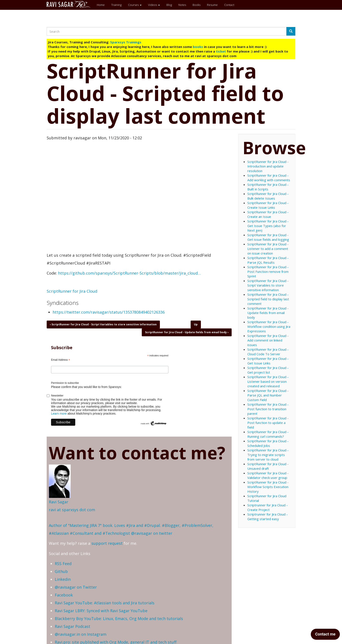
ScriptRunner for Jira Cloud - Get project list (268, 370)
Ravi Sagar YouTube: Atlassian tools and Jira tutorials (105, 603)
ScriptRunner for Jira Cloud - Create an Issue (268, 214)
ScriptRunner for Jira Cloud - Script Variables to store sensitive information (103, 324)
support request (107, 543)
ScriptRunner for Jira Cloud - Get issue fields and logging (268, 237)
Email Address (61, 360)
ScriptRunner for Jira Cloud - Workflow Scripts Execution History (268, 487)
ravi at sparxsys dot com (72, 510)
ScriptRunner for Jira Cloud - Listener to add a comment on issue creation (268, 249)
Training (116, 5)
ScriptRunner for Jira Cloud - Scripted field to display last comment (268, 299)
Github (61, 571)
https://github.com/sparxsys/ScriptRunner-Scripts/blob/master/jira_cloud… (129, 273)
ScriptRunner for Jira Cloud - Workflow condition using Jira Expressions (269, 326)
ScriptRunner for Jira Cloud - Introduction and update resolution (268, 166)
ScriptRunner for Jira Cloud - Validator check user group (268, 475)
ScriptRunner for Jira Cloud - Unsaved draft (268, 466)
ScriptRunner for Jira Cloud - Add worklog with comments (269, 178)
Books (197, 5)
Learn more (59, 413)
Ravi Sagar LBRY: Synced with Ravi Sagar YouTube (101, 611)
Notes (182, 5)
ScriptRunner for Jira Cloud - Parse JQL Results (268, 260)
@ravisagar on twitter (152, 533)
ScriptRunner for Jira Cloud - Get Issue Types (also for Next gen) (268, 226)
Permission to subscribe (65, 383)
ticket (221, 51)
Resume (212, 5)
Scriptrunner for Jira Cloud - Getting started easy (268, 517)
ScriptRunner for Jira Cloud (72, 291)
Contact (229, 5)
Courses (135, 5)
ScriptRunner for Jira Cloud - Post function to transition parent (268, 409)
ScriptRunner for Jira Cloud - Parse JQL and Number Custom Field (268, 395)
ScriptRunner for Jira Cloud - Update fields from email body (187, 332)
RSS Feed (63, 564)
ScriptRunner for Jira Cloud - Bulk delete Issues (268, 196)
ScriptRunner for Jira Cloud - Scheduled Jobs (268, 443)
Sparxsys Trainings (126, 42)
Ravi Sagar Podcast (73, 626)
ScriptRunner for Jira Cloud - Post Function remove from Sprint (268, 272)
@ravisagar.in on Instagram (81, 634)
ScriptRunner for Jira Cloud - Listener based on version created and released (268, 381)
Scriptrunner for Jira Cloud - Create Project (268, 507)
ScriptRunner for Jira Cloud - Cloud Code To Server (268, 352)
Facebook (64, 595)
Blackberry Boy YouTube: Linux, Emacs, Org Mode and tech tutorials (119, 618)
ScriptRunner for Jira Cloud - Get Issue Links (268, 361)
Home (101, 5)
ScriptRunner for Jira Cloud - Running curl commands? (268, 434)
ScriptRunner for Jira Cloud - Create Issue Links (268, 205)
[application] (325, 635)
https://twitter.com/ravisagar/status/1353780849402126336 (109, 312)
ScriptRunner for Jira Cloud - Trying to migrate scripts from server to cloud (268, 455)
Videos (154, 5)
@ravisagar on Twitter (76, 587)
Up (196, 324)
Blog (169, 5)
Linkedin (63, 579)
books (198, 47)
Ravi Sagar (59, 502)
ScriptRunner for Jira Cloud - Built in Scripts (268, 187)
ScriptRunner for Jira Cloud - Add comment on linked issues (268, 340)
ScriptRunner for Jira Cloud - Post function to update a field (268, 423)
